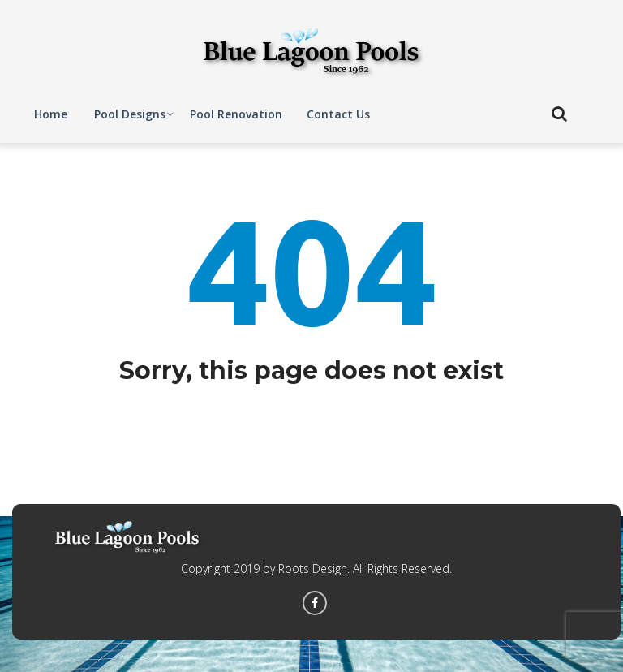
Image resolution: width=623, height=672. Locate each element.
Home (51, 114)
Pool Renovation (236, 114)
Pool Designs (130, 114)
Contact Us (338, 114)
